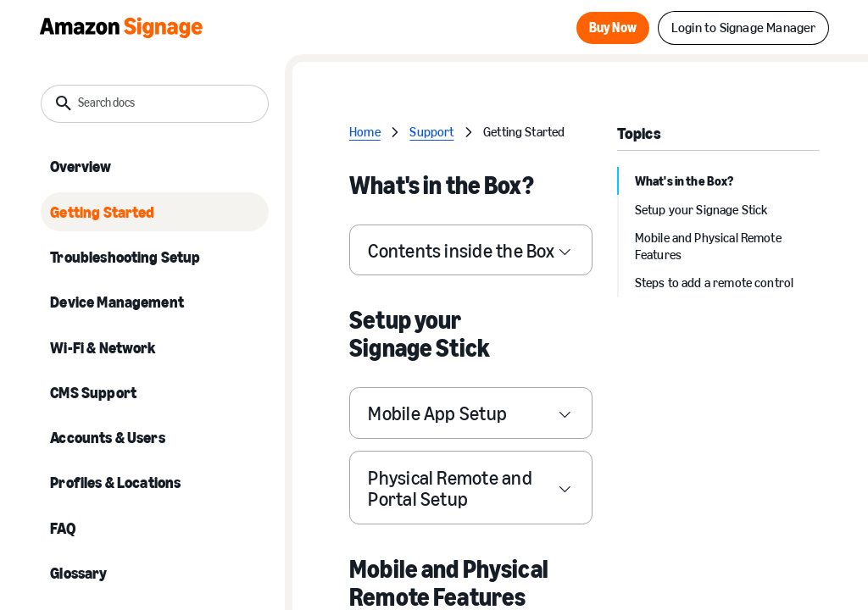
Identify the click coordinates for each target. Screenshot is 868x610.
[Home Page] (121, 28)
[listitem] (155, 167)
